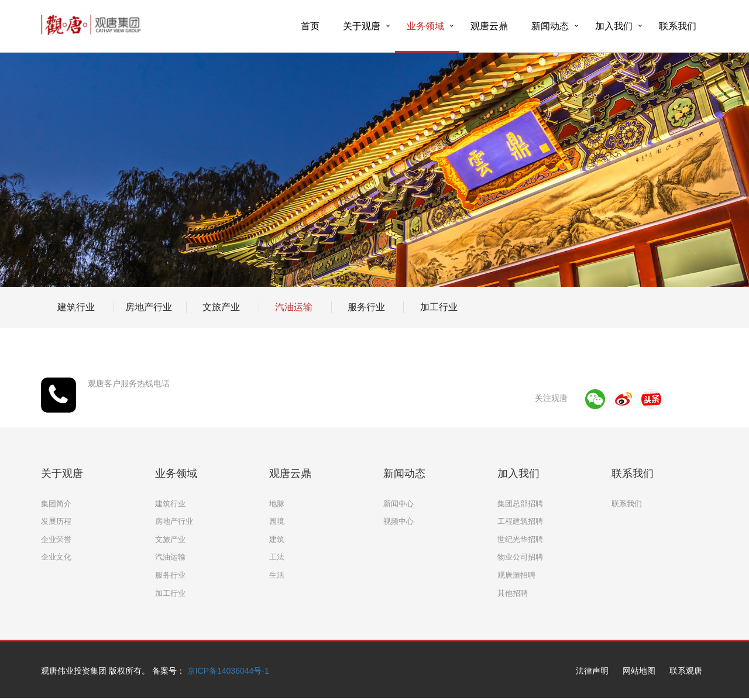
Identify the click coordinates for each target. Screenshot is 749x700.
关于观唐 (362, 26)
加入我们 (614, 26)
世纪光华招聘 (520, 539)
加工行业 (439, 307)
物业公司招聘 (520, 557)
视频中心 (398, 521)
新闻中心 (398, 504)
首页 (310, 26)
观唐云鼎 (489, 26)
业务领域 (425, 26)
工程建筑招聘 (520, 521)
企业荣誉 (56, 539)
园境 (277, 521)
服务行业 (366, 307)
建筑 (277, 539)
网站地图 (639, 671)
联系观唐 (686, 671)
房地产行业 (149, 307)
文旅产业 (221, 307)
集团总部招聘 (520, 504)
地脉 (277, 504)
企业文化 (56, 557)
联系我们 (678, 26)
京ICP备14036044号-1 (228, 671)
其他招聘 (513, 593)
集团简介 (56, 504)
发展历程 (56, 521)
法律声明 (592, 671)
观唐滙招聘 (516, 575)
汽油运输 (294, 307)
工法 (277, 557)
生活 (277, 575)
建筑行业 (76, 307)
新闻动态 (550, 26)
